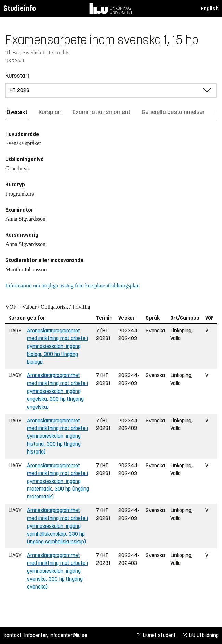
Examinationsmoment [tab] (102, 112)
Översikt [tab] (17, 112)
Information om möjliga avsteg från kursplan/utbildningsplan (72, 286)
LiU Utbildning (201, 635)
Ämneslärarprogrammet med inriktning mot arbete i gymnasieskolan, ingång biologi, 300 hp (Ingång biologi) (57, 346)
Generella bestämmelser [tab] (173, 112)
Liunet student (156, 635)
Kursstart (18, 76)
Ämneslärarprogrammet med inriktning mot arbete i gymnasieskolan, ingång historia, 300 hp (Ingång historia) (57, 436)
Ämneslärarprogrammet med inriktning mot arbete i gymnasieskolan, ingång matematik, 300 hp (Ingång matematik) (58, 481)
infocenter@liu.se (68, 635)
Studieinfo (20, 8)
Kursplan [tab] (50, 112)
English (210, 8)
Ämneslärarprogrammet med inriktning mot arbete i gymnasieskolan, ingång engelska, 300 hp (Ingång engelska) (57, 391)
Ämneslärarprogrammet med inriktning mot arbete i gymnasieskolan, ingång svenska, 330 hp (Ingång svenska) (57, 571)
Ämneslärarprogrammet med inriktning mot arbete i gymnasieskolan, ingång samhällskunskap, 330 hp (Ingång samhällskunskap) (57, 526)
